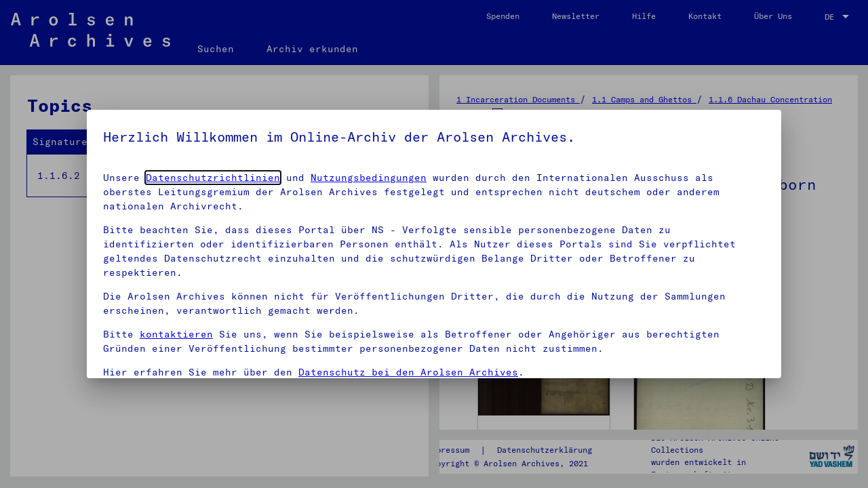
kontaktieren (176, 334)
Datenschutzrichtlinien (213, 178)
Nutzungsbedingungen (369, 178)
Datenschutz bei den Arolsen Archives (408, 372)
